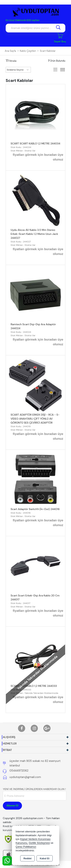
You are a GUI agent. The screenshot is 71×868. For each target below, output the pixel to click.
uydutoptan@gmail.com (25, 777)
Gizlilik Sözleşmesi (39, 843)
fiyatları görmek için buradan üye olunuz (38, 157)
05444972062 (19, 771)
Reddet (27, 859)
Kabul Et (45, 859)
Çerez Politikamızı (26, 847)
